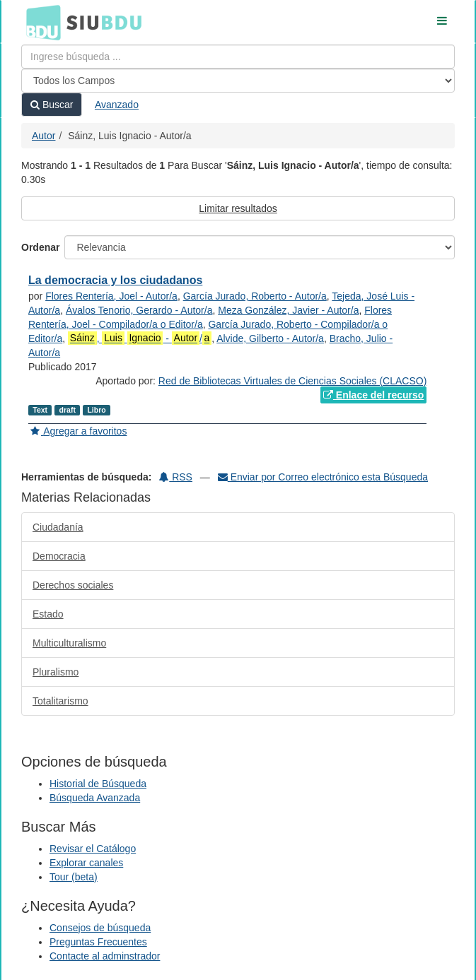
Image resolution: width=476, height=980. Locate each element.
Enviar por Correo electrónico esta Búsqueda (323, 477)
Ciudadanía (58, 527)
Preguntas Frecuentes (98, 942)
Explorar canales (86, 863)
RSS (176, 477)
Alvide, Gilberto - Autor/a (270, 338)
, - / (140, 338)
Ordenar (40, 247)
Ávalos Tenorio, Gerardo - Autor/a (139, 310)
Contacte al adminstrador (105, 956)
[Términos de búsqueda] (238, 57)
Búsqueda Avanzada (95, 798)
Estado (48, 614)
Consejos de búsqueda (100, 928)
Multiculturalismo (69, 643)
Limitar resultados (238, 208)
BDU (40, 22)
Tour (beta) (74, 877)
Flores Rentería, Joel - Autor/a (111, 296)
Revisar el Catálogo (93, 849)
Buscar (52, 105)
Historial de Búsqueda (98, 784)
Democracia (59, 556)
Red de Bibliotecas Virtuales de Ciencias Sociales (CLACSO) (292, 381)
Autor (43, 136)
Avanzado (117, 105)
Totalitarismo (60, 701)
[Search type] (238, 81)
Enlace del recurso (373, 395)
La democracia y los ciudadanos (115, 280)
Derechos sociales (73, 585)
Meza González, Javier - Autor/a (288, 310)
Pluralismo (56, 672)
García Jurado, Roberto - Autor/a (255, 296)
